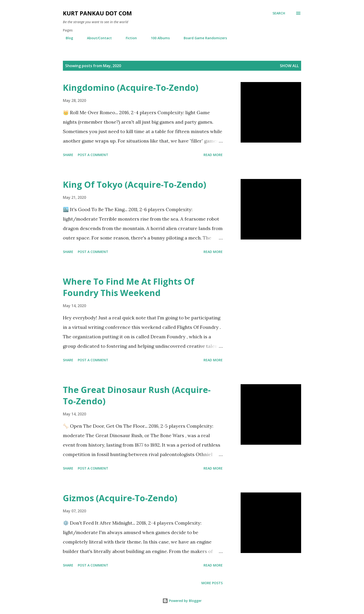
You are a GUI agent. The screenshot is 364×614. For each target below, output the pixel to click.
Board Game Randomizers (202, 38)
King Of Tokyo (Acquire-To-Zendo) (134, 185)
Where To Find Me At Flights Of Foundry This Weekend (129, 287)
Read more (213, 155)
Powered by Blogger (182, 601)
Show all (289, 66)
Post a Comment (93, 155)
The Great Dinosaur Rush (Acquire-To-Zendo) (137, 395)
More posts (212, 583)
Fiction (128, 38)
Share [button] (68, 155)
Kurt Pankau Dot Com (97, 13)
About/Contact (97, 38)
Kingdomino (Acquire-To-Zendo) (131, 88)
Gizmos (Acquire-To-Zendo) (120, 498)
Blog (67, 38)
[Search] (279, 13)
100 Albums (157, 38)
